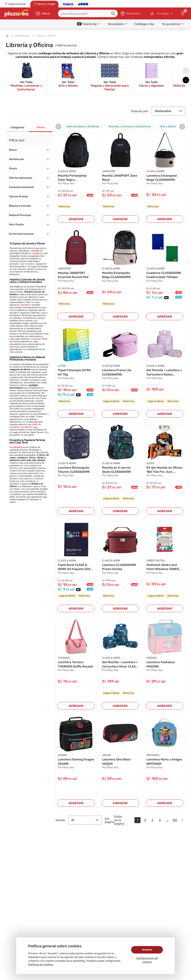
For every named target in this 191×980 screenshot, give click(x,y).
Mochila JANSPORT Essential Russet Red (73, 275)
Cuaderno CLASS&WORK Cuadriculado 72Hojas (164, 275)
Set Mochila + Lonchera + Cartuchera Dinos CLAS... (120, 664)
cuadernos (37, 253)
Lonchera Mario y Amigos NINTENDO (164, 761)
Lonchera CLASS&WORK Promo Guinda (119, 567)
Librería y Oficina (44, 36)
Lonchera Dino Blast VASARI (116, 761)
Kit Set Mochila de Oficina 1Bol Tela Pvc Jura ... (164, 470)
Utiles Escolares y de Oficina (83, 126)
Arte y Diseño (168, 126)
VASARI (62, 755)
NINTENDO (153, 755)
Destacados (168, 111)
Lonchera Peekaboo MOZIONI (161, 664)
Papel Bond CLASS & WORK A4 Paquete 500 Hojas (74, 567)
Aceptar (147, 950)
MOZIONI (152, 658)
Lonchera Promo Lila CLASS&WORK (117, 372)
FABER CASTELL (156, 561)
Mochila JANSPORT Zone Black (120, 178)
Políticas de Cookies (41, 965)
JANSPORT (109, 171)
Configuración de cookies (147, 960)
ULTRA (62, 366)
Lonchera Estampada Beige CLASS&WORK (162, 178)
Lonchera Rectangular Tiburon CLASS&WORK (74, 470)
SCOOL (151, 463)
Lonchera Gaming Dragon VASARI (76, 761)
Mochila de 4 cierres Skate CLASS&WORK (116, 470)
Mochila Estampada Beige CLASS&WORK (116, 275)
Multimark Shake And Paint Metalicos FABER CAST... (163, 567)
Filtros (41, 127)
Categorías (17, 127)
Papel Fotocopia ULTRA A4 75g (74, 372)
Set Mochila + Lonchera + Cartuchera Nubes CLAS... (164, 372)
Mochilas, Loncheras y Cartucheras (130, 126)
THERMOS (64, 658)
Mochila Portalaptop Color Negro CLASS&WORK (72, 178)
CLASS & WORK (67, 171)
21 (85, 820)
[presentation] (186, 70)
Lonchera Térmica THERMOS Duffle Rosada (75, 664)
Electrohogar (21, 36)
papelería (17, 447)
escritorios (27, 427)
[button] (114, 14)
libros (27, 305)
